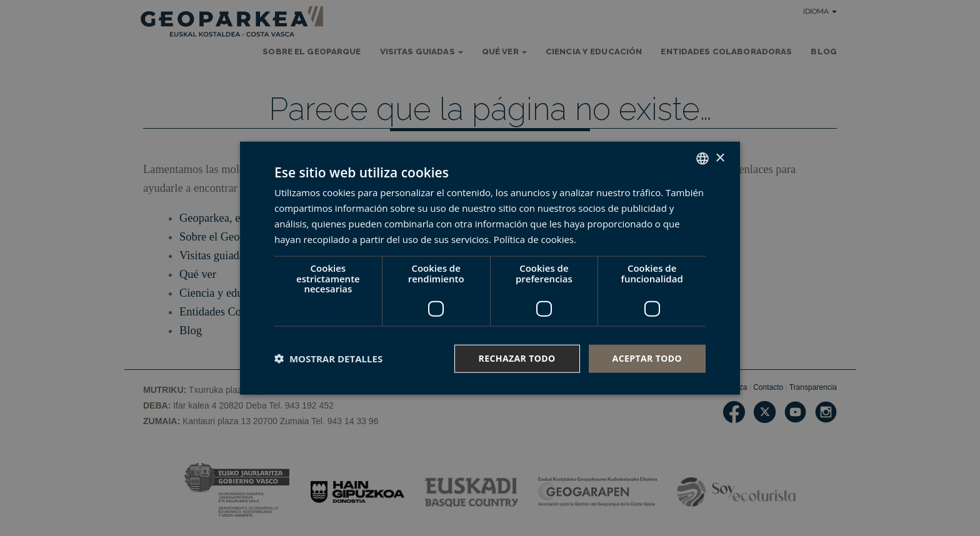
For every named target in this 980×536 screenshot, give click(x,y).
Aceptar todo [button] (647, 358)
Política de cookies (534, 239)
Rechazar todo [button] (517, 358)
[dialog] (490, 268)
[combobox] (702, 159)
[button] (328, 359)
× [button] (720, 158)
